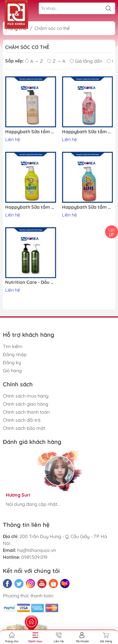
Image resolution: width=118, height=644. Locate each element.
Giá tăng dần (86, 61)
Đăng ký (12, 362)
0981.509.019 (34, 557)
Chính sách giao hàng (26, 404)
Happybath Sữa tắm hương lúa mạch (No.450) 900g (31, 132)
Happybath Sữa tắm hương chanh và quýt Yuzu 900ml (31, 207)
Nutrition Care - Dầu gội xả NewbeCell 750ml (31, 282)
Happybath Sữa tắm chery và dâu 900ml (88, 132)
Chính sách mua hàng (26, 396)
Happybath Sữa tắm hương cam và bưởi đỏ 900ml (88, 207)
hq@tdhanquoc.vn (37, 550)
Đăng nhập (15, 354)
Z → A (56, 61)
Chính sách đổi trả (22, 420)
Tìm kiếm (13, 346)
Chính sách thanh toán (26, 412)
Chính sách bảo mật (24, 428)
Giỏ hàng (12, 371)
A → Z (34, 61)
